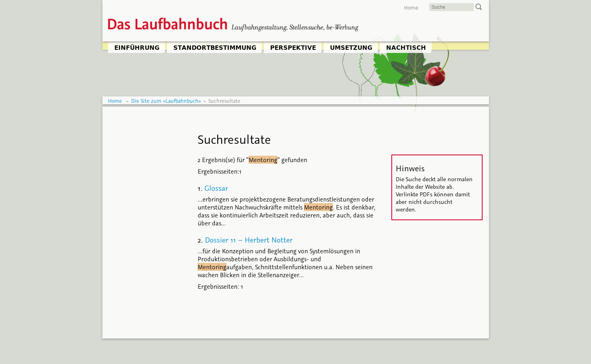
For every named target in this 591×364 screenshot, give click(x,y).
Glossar (216, 188)
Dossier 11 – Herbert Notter (249, 240)
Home (411, 8)
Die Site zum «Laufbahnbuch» (166, 101)
